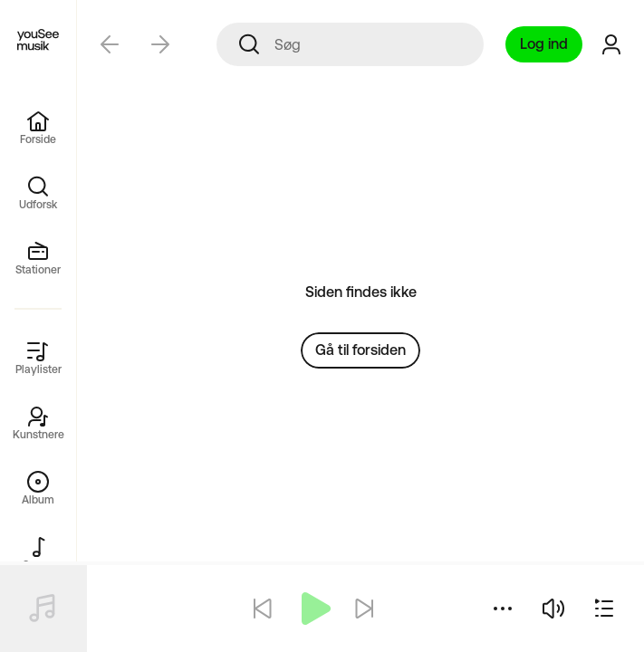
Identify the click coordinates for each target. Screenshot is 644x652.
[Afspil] (313, 609)
